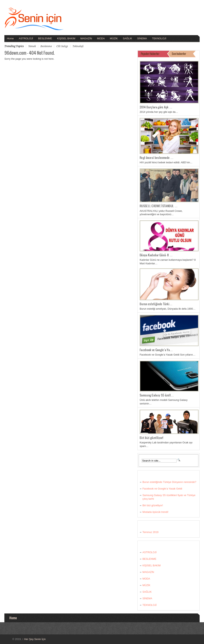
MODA (101, 38)
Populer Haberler (150, 54)
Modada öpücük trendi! (155, 512)
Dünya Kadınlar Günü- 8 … (156, 255)
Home (10, 38)
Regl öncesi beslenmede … (157, 158)
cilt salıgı (62, 46)
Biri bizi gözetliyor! (151, 438)
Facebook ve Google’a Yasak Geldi (162, 489)
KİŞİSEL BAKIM (66, 38)
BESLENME (45, 38)
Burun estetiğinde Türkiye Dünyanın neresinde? (169, 482)
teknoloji (78, 46)
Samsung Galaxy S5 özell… (157, 395)
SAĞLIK (127, 38)
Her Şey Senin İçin (34, 639)
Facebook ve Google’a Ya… (156, 350)
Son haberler (179, 54)
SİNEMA (142, 38)
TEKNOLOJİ (159, 38)
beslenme (46, 46)
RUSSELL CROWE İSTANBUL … (159, 206)
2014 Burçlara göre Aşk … (156, 107)
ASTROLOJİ (26, 38)
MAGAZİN (86, 38)
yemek (32, 46)
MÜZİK (114, 38)
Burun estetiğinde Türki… (156, 304)
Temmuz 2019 (150, 532)
